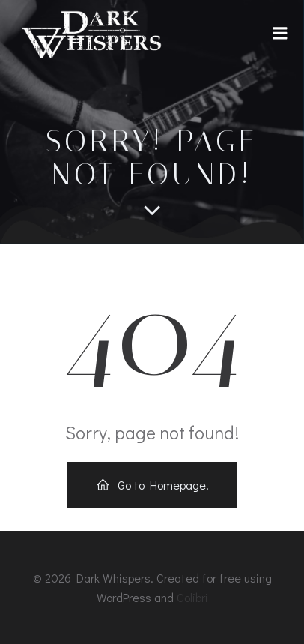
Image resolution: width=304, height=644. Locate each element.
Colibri (192, 597)
